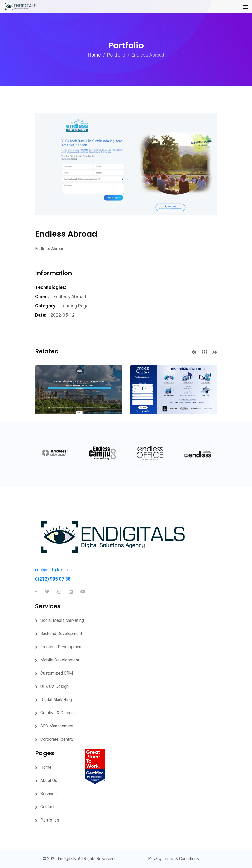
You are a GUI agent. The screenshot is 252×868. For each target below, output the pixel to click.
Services (49, 794)
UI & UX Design (54, 686)
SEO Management (57, 726)
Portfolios (50, 820)
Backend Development (61, 634)
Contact (47, 807)
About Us (49, 780)
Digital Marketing (56, 700)
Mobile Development (60, 660)
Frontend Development (61, 647)
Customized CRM (57, 673)
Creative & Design (57, 713)
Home (94, 55)
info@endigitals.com (54, 570)
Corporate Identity (57, 739)
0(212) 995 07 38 (53, 579)
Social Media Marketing (62, 620)
